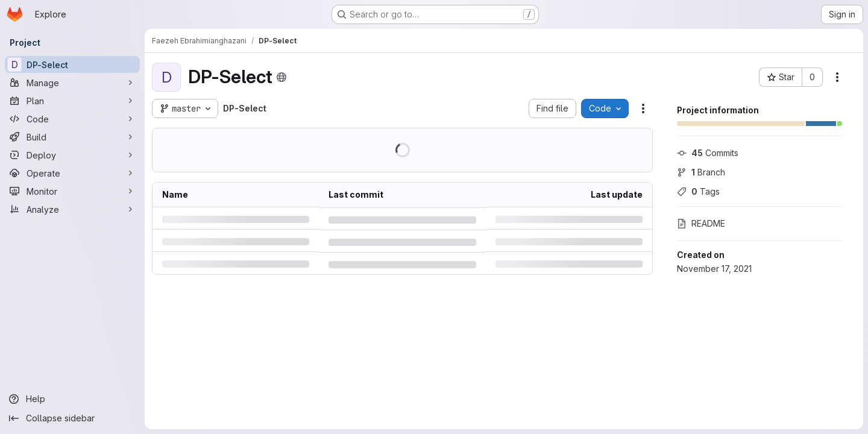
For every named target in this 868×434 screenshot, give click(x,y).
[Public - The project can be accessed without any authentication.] (281, 77)
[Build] (72, 137)
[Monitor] (72, 191)
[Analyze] (72, 209)
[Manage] (72, 83)
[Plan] (72, 101)
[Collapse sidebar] (72, 418)
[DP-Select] (72, 64)
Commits (708, 153)
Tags (698, 191)
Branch (701, 172)
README (701, 223)
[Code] (72, 119)
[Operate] (72, 173)
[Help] (72, 399)
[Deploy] (72, 155)
